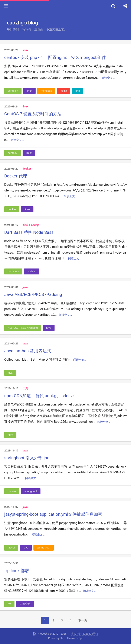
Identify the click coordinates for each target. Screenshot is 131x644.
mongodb (46, 91)
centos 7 (13, 91)
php (78, 91)
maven (12, 491)
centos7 (13, 153)
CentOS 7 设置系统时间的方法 (33, 114)
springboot (31, 491)
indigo (79, 638)
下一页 (83, 620)
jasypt (11, 548)
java (25, 287)
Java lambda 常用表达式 (28, 351)
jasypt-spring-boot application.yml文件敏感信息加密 (53, 514)
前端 (25, 225)
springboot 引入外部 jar (26, 458)
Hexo (63, 638)
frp (9, 604)
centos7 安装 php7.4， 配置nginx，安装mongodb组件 (55, 57)
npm (10, 435)
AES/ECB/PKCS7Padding (23, 328)
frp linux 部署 (17, 571)
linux (25, 50)
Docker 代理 (16, 176)
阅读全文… (108, 78)
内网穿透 (25, 604)
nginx (64, 91)
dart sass (13, 271)
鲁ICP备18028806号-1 (85, 634)
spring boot (44, 548)
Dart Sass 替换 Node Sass (29, 232)
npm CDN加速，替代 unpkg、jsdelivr (39, 396)
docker (27, 169)
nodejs (35, 225)
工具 (25, 388)
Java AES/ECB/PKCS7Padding (33, 294)
